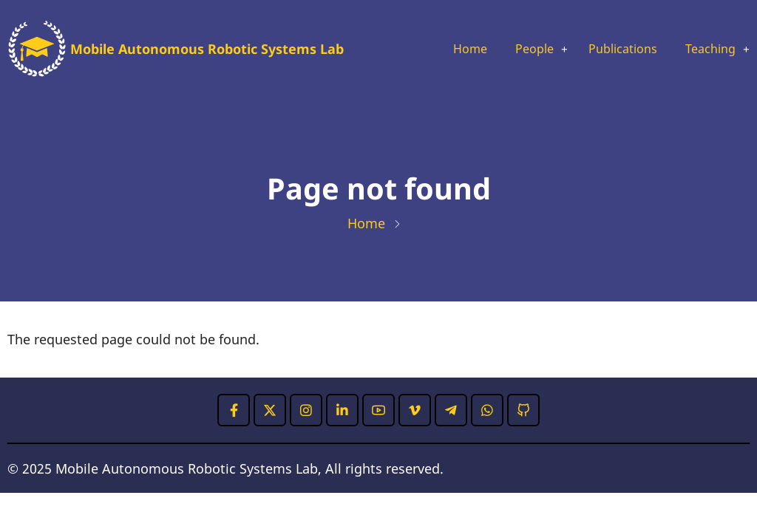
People (516, 50)
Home (448, 50)
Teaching (707, 50)
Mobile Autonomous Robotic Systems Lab (207, 49)
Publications (612, 50)
